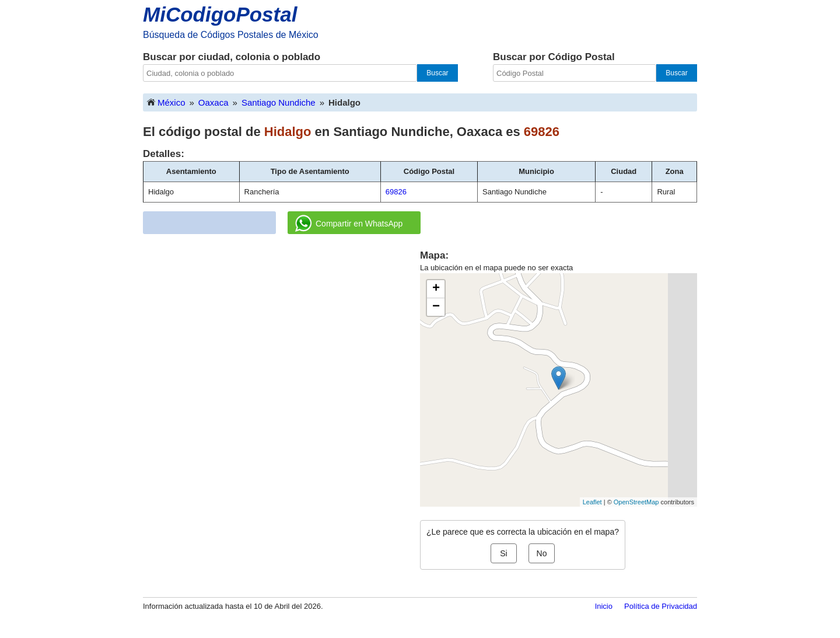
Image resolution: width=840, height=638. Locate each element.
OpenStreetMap (636, 502)
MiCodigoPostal (220, 14)
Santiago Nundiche (279, 102)
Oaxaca (213, 102)
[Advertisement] (282, 330)
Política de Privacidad (661, 606)
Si (503, 553)
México (166, 102)
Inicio (604, 606)
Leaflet (592, 502)
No (542, 553)
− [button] (436, 307)
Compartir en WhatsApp (349, 224)
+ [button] (436, 289)
